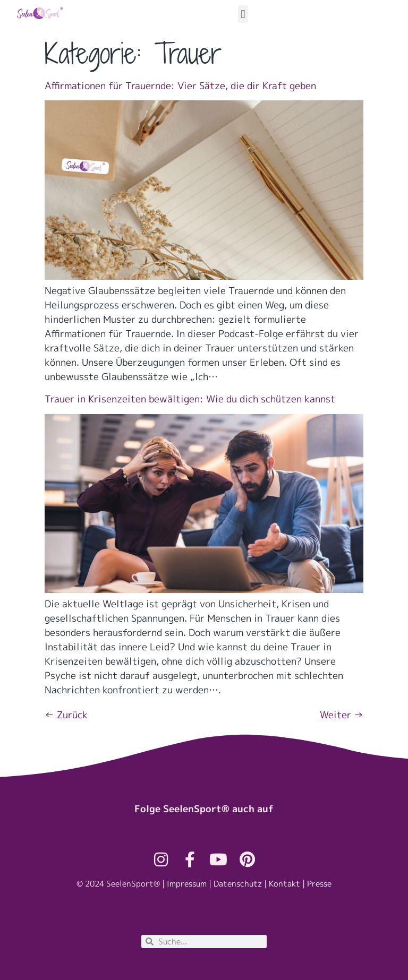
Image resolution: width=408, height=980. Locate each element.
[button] (243, 14)
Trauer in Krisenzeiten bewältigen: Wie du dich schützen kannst (190, 399)
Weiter (342, 715)
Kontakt (284, 884)
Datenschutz (238, 884)
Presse (319, 884)
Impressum (187, 884)
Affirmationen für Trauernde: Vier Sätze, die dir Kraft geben (180, 86)
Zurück (66, 715)
